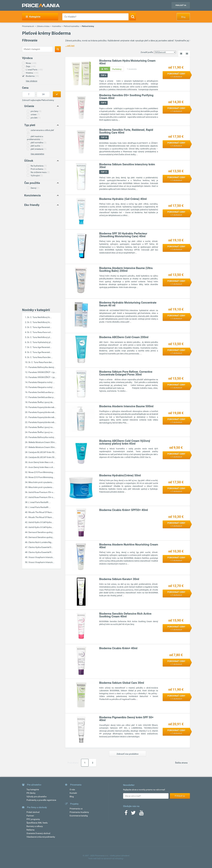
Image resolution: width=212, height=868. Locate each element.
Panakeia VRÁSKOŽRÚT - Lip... (42, 372)
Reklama (30, 830)
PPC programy (33, 819)
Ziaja (31, 66)
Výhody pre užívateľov (37, 797)
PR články (31, 793)
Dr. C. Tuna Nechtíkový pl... (39, 337)
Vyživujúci (37, 175)
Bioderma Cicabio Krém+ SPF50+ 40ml (124, 510)
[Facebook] (126, 814)
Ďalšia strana (181, 763)
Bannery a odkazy (35, 826)
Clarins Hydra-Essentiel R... (41, 552)
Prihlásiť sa (181, 5)
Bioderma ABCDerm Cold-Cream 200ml (124, 337)
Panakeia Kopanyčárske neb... (42, 407)
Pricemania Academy (79, 812)
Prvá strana (73, 763)
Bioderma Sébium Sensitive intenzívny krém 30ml (127, 166)
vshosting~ (119, 859)
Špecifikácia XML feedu (37, 823)
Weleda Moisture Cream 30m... (42, 442)
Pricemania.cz (76, 809)
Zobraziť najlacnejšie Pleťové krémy (38, 100)
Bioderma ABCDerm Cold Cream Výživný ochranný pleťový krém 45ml (125, 442)
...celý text (70, 46)
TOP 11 (104, 172)
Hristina (32, 73)
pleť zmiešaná (38, 149)
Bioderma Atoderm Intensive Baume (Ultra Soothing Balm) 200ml (126, 269)
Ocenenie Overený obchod (38, 833)
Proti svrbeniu (38, 169)
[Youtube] (141, 814)
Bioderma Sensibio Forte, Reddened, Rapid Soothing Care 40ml (126, 131)
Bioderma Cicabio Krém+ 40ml (118, 648)
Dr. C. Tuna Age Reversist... (39, 327)
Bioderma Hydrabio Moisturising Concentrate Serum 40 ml (128, 304)
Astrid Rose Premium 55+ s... (42, 492)
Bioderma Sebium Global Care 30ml (122, 683)
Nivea (31, 63)
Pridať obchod (33, 812)
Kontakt (73, 793)
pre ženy (36, 111)
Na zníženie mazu (40, 172)
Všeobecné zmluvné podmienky (41, 837)
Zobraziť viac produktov (128, 754)
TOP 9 (103, 103)
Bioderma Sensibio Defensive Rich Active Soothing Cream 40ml (125, 615)
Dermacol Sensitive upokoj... (41, 532)
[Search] (133, 17)
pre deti (36, 118)
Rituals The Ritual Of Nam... (41, 512)
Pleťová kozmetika (71, 26)
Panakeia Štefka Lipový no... (41, 427)
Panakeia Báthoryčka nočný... (42, 437)
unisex (35, 114)
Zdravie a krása (43, 26)
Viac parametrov (37, 154)
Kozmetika (57, 26)
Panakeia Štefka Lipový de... (41, 402)
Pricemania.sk (28, 26)
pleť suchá (37, 146)
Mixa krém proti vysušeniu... (41, 482)
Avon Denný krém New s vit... (42, 462)
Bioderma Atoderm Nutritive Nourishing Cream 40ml (129, 546)
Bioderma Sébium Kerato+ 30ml (119, 579)
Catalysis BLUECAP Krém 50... (42, 452)
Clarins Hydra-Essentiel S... (41, 547)
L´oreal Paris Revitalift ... (40, 502)
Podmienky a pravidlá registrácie (41, 800)
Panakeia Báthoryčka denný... (42, 367)
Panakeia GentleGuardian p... (42, 392)
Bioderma (32, 76)
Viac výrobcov (32, 81)
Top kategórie (33, 789)
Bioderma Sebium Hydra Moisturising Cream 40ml (127, 62)
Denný (35, 188)
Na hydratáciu (39, 166)
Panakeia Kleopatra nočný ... (42, 382)
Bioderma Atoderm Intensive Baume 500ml (126, 406)
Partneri (30, 816)
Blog (183, 17)
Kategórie (33, 17)
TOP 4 (103, 75)
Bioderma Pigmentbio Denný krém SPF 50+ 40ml (126, 719)
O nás (72, 789)
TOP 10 (104, 137)
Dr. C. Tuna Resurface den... (40, 357)
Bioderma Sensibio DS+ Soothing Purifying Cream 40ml (126, 97)
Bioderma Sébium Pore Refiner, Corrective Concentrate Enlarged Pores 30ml (126, 373)
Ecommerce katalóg (79, 816)
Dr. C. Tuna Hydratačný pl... (40, 342)
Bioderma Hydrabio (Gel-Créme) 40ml (123, 199)
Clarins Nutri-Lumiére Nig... (41, 542)
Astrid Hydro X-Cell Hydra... (41, 522)
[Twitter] (133, 814)
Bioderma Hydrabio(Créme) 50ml (120, 475)
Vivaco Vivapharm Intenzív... (41, 557)
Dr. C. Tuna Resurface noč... (40, 332)
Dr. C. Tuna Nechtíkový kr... (39, 317)
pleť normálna (38, 143)
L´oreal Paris (34, 70)
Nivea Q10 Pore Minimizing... (42, 472)
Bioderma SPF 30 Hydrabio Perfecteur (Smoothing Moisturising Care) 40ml (123, 235)
